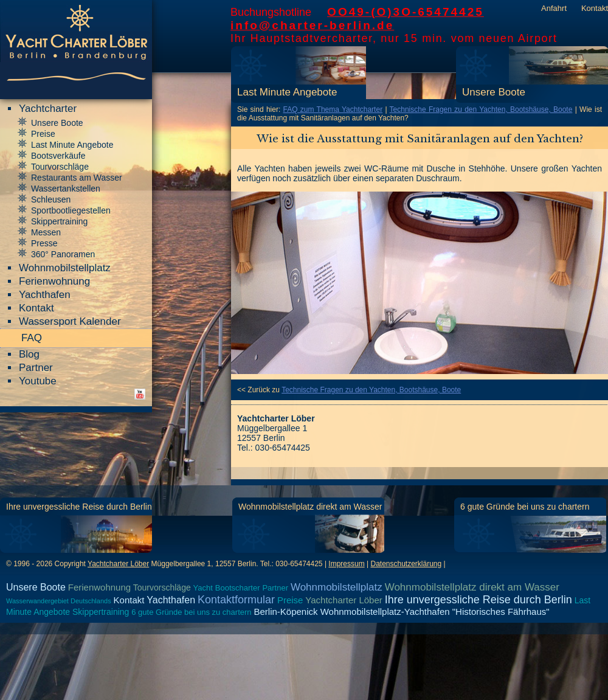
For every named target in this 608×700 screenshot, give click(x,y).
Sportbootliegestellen (71, 210)
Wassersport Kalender (70, 321)
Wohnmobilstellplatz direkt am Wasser (310, 507)
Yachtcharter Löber (118, 564)
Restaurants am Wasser (77, 178)
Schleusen (51, 199)
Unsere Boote (494, 92)
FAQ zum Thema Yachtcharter (333, 109)
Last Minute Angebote (287, 92)
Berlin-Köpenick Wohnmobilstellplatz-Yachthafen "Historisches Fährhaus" (401, 612)
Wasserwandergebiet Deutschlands (59, 601)
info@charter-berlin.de (312, 25)
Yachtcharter (48, 109)
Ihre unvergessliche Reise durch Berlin (79, 507)
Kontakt (595, 8)
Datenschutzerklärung (406, 564)
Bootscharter (238, 588)
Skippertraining (59, 221)
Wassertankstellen (66, 189)
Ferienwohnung (54, 281)
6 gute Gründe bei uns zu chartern (525, 507)
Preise (43, 134)
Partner (36, 368)
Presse (44, 243)
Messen (46, 232)
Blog (29, 354)
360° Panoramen (63, 254)
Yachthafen (45, 295)
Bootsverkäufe (58, 156)
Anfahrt (554, 8)
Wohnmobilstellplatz (65, 268)
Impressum (346, 564)
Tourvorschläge (60, 167)
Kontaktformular (236, 600)
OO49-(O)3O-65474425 (406, 12)
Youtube (38, 381)
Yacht (203, 588)
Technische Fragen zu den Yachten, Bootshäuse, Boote (481, 109)
